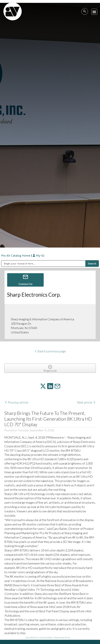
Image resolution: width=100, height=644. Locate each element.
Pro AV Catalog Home (16, 256)
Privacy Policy (47, 638)
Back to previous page (50, 351)
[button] (94, 12)
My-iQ (38, 256)
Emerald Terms (32, 638)
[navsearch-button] (85, 11)
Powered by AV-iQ (62, 638)
